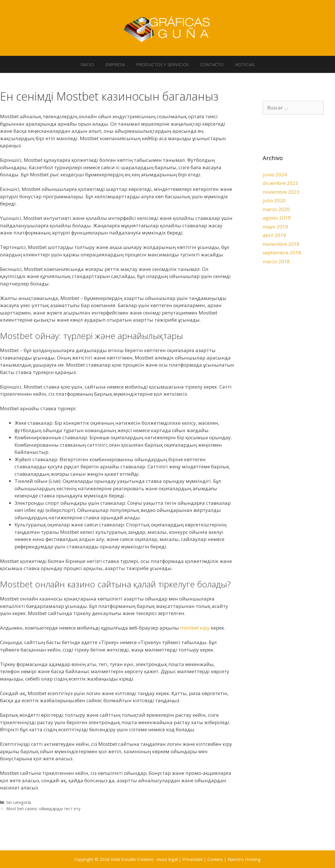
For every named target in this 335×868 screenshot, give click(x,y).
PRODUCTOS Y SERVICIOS (163, 64)
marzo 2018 (276, 261)
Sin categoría (19, 802)
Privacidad (192, 859)
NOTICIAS (245, 64)
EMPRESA (115, 64)
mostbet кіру (195, 628)
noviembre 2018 (281, 244)
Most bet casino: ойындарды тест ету (43, 809)
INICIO (87, 64)
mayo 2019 (275, 227)
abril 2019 (274, 235)
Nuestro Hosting (244, 859)
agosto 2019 (277, 218)
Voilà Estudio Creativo (132, 859)
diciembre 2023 (280, 183)
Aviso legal (167, 859)
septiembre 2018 (282, 253)
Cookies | (217, 859)
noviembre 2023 (281, 192)
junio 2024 (275, 174)
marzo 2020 (276, 209)
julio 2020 (274, 200)
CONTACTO (212, 64)
